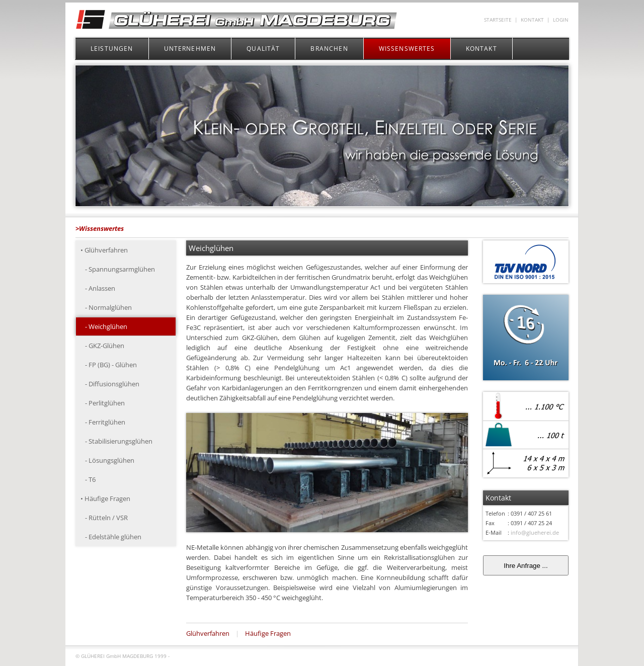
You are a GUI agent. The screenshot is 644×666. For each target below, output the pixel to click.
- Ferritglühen (103, 422)
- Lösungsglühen (107, 460)
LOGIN (561, 20)
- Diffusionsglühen (110, 384)
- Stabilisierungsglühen (116, 441)
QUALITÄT (263, 49)
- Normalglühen (106, 307)
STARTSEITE (498, 20)
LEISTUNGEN (112, 49)
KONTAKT (532, 20)
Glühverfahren (208, 633)
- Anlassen (98, 288)
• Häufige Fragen (105, 498)
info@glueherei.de (535, 532)
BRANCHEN (329, 49)
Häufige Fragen (268, 633)
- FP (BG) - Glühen (109, 365)
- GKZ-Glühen (102, 346)
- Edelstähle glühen (111, 537)
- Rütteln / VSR (104, 518)
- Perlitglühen (103, 403)
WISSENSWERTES (407, 49)
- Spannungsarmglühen (118, 269)
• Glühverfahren (104, 250)
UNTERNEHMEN (190, 49)
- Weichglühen (104, 326)
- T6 (88, 479)
